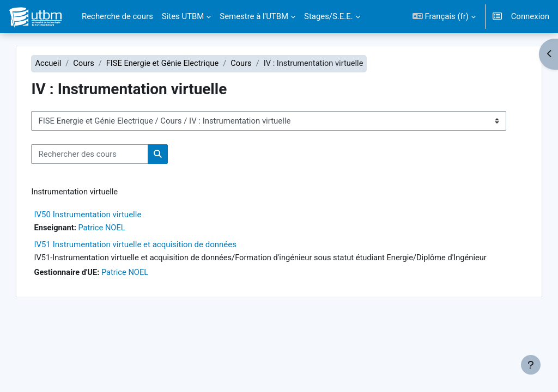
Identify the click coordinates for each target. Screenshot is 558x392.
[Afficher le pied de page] (531, 365)
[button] (444, 17)
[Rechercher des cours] (105, 154)
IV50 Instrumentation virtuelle (103, 215)
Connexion (530, 16)
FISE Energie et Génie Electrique (179, 64)
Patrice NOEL (118, 229)
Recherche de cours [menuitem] (117, 16)
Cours (99, 64)
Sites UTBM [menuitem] (183, 16)
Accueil (63, 64)
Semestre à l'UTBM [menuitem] (254, 16)
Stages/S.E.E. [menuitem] (329, 16)
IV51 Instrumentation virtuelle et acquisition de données (150, 245)
